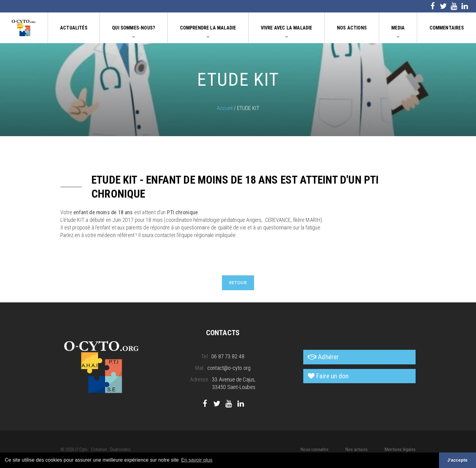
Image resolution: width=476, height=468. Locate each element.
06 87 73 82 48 (228, 356)
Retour (238, 283)
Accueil (225, 108)
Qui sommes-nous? (134, 28)
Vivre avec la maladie (287, 28)
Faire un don (332, 376)
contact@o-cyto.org (229, 368)
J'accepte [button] (457, 460)
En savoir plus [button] (197, 460)
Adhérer (328, 357)
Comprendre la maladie (208, 28)
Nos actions (352, 28)
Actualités (74, 28)
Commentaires (447, 28)
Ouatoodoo (120, 449)
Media (398, 28)
